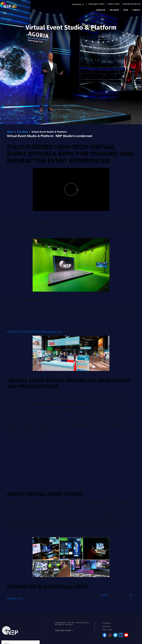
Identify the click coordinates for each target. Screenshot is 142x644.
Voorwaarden (106, 627)
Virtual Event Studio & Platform (49, 132)
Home (10, 132)
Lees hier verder (63, 630)
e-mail (104, 595)
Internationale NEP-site (132, 4)
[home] (8, 5)
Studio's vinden (114, 4)
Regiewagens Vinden (96, 4)
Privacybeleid (106, 623)
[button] (80, 4)
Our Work (23, 132)
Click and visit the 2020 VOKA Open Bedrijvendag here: (35, 332)
